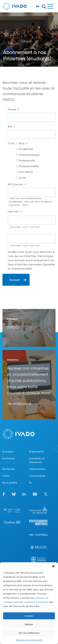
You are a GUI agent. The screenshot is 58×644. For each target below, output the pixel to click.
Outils (6, 476)
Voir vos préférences (29, 633)
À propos (8, 452)
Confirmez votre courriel (25, 245)
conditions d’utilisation (36, 602)
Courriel (15, 211)
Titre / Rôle (18, 143)
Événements (36, 452)
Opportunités (37, 469)
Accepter (29, 616)
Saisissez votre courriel (25, 227)
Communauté (37, 476)
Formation (9, 458)
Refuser (29, 624)
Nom (11, 126)
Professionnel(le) (29, 166)
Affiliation (17, 184)
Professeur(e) (27, 160)
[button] (53, 566)
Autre (22, 178)
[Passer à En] (42, 483)
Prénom (13, 109)
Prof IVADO (26, 172)
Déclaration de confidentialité (29, 640)
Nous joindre (10, 483)
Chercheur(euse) (29, 155)
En (38, 6)
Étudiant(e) (26, 149)
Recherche (9, 469)
